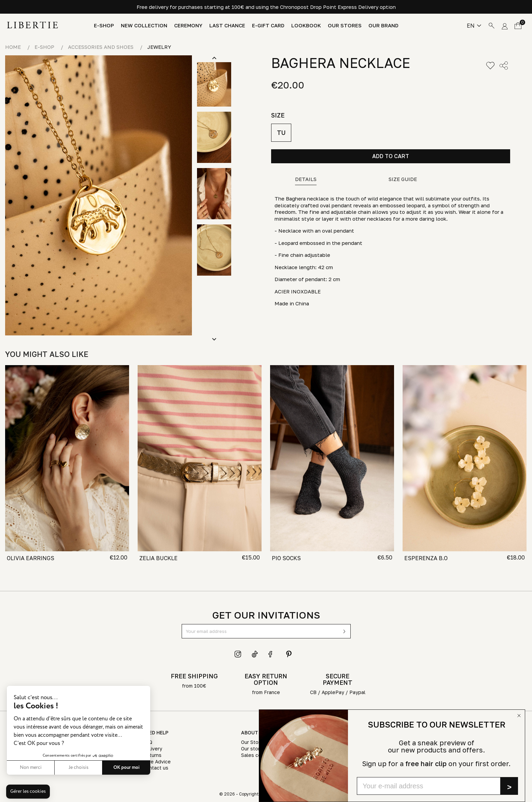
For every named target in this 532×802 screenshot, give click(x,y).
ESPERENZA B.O (426, 558)
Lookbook (306, 25)
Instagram (238, 654)
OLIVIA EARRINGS (31, 558)
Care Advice (157, 762)
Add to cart (391, 156)
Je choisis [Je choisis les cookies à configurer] (60, 768)
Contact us (156, 768)
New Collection (144, 25)
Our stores (345, 25)
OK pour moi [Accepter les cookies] (108, 768)
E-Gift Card (268, 25)
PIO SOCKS (286, 558)
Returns (152, 755)
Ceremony (188, 25)
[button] (28, 792)
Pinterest (289, 654)
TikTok (255, 654)
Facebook (272, 654)
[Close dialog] (519, 716)
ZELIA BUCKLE (158, 558)
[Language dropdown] (474, 26)
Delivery (153, 749)
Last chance (227, 25)
